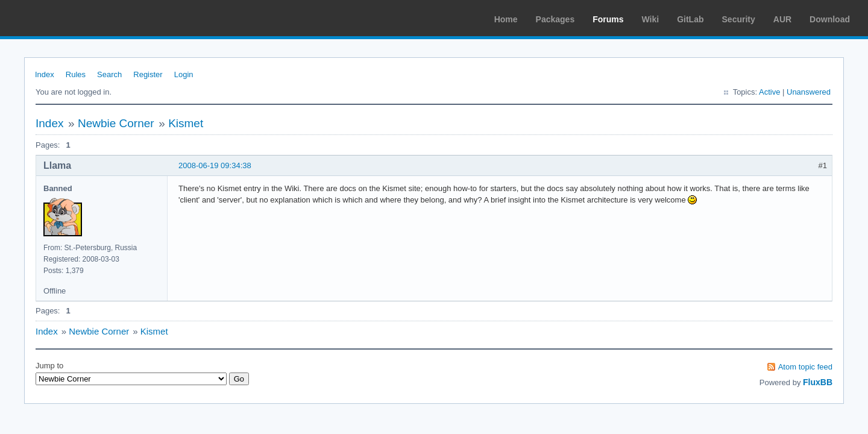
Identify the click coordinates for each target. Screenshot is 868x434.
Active (769, 92)
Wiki (651, 19)
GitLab (690, 19)
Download (830, 19)
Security (739, 19)
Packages (555, 19)
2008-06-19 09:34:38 (215, 165)
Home (506, 19)
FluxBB (818, 382)
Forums (608, 19)
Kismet (186, 123)
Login (184, 74)
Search (109, 74)
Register (148, 74)
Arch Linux (66, 18)
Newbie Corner (116, 123)
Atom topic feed (805, 367)
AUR (782, 19)
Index (45, 74)
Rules (76, 74)
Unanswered (809, 92)
